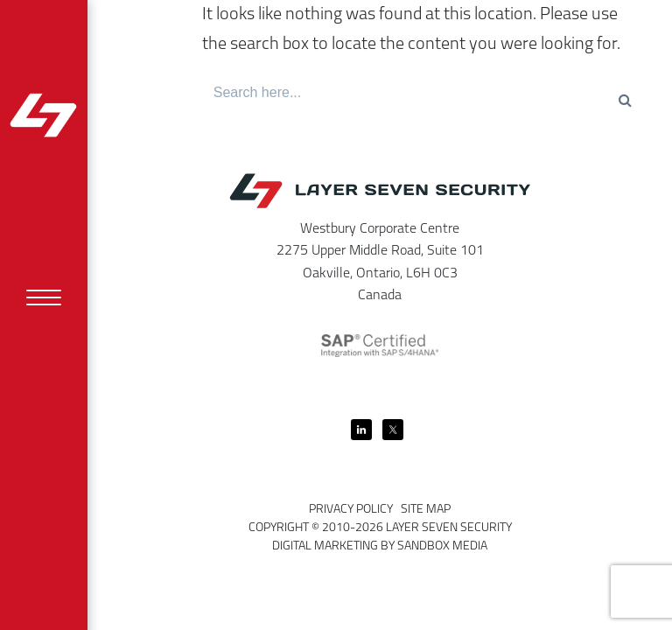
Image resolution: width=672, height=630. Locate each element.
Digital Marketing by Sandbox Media (380, 546)
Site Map (426, 510)
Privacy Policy (351, 510)
